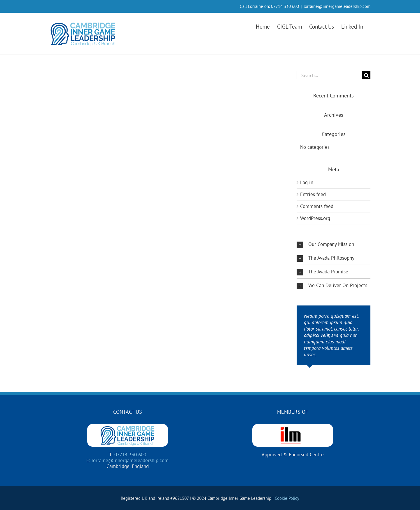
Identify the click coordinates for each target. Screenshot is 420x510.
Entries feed (313, 194)
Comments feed (317, 206)
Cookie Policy (287, 498)
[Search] (366, 75)
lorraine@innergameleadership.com (337, 6)
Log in (307, 182)
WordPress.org (315, 218)
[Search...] (329, 75)
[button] (334, 244)
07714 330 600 (285, 6)
